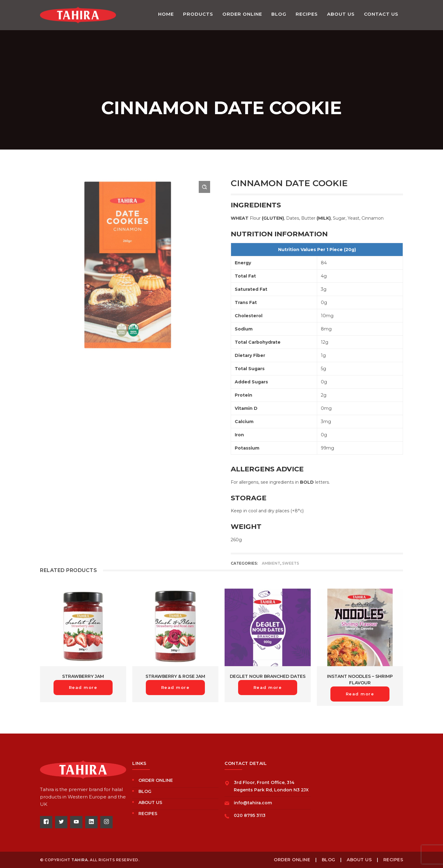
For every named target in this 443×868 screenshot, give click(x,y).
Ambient (271, 563)
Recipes (148, 814)
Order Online (156, 780)
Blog (145, 791)
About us (150, 802)
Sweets (291, 563)
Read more (83, 687)
